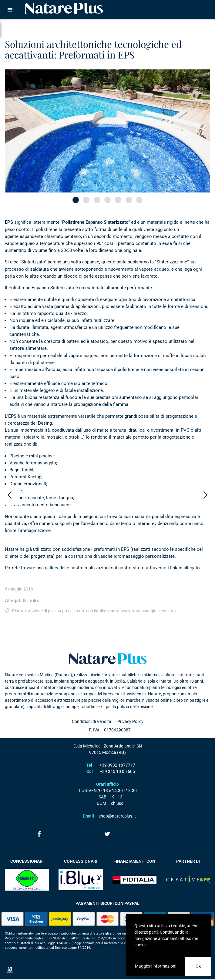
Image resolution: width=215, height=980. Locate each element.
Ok (198, 966)
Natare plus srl (108, 659)
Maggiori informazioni (156, 966)
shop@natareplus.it (117, 816)
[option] (107, 131)
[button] (76, 200)
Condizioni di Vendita (92, 721)
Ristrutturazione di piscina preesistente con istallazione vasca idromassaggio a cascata (94, 611)
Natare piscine (64, 8)
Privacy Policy (130, 721)
